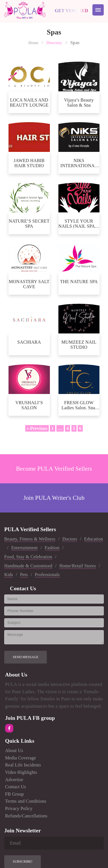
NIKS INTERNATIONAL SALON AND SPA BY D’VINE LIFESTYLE (79, 163)
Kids (9, 575)
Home (33, 43)
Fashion (52, 548)
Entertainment (25, 548)
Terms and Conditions (26, 801)
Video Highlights (21, 772)
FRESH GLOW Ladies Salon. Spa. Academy (79, 405)
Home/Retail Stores (78, 566)
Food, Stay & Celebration (28, 557)
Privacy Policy (19, 808)
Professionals (47, 575)
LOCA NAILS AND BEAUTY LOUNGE (29, 102)
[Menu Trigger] (98, 10)
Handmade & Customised (28, 566)
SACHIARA (29, 342)
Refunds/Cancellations (26, 816)
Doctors (70, 539)
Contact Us (16, 787)
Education (94, 539)
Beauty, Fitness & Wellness (30, 539)
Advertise (14, 780)
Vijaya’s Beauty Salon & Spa (79, 102)
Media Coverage (21, 758)
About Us (14, 750)
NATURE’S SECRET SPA (29, 223)
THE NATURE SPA (79, 282)
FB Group (14, 794)
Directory (54, 43)
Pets (24, 575)
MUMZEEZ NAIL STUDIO (79, 344)
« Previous (37, 428)
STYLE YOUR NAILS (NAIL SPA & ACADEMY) (79, 223)
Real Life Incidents (23, 765)
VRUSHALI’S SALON (29, 405)
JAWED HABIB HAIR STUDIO (29, 163)
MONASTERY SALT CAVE (29, 284)
